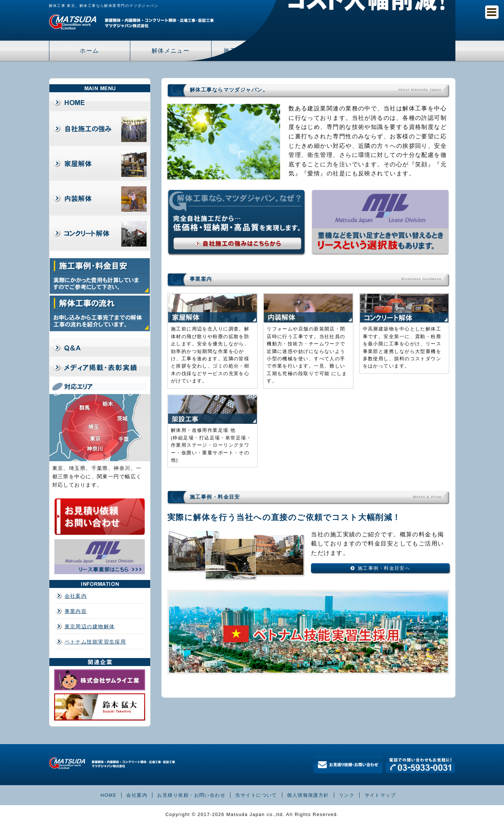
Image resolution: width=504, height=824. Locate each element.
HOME (108, 795)
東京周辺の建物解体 (90, 626)
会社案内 (76, 596)
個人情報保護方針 (308, 795)
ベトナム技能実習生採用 (95, 642)
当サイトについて (256, 795)
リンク (347, 795)
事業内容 (76, 611)
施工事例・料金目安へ (384, 568)
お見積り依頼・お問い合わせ (191, 795)
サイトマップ (380, 795)
